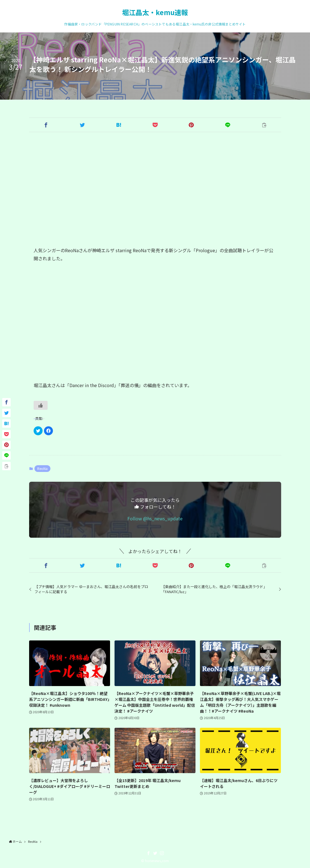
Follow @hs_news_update (155, 518)
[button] (46, 125)
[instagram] (162, 853)
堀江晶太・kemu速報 (155, 12)
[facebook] (148, 853)
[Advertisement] (155, 189)
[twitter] (155, 853)
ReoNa (42, 468)
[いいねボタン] (41, 405)
